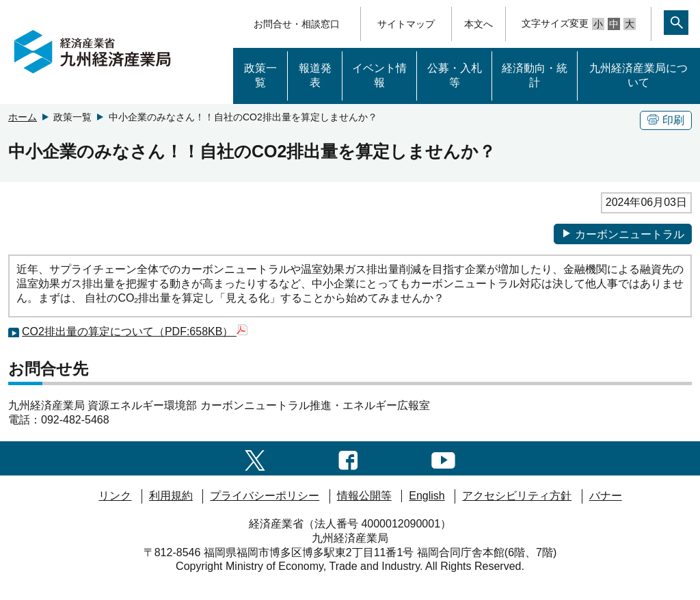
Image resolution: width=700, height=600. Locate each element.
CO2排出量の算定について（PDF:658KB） (135, 331)
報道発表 (315, 75)
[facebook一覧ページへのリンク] (348, 458)
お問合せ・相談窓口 (297, 24)
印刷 (666, 120)
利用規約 (171, 496)
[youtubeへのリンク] (443, 458)
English (427, 496)
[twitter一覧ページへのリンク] (255, 458)
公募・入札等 (455, 75)
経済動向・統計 (535, 75)
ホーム (23, 117)
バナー (606, 496)
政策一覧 (260, 75)
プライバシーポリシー (265, 496)
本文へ (479, 24)
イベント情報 (379, 75)
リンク (115, 496)
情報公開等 (364, 496)
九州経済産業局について (638, 75)
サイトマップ (406, 24)
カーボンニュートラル (623, 234)
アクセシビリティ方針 (517, 496)
